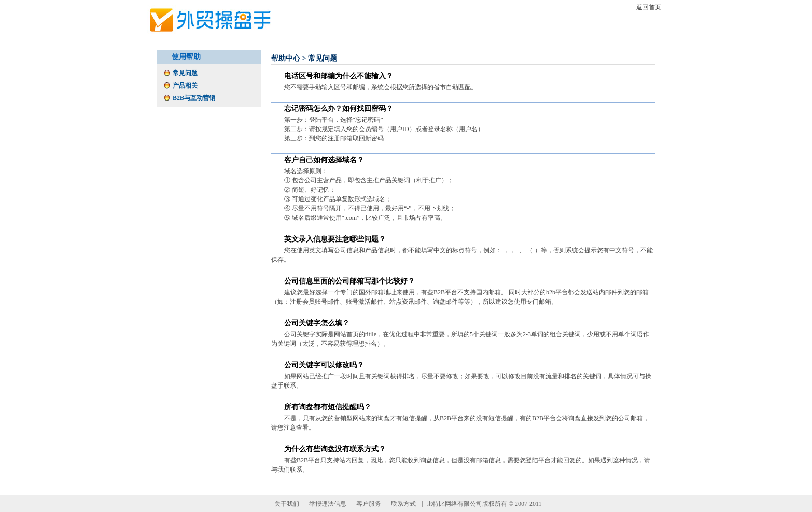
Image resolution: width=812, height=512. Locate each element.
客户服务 (369, 504)
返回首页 (649, 7)
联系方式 (403, 504)
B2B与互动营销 (194, 98)
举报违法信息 (328, 504)
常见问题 (185, 73)
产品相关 (185, 86)
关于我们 (287, 504)
